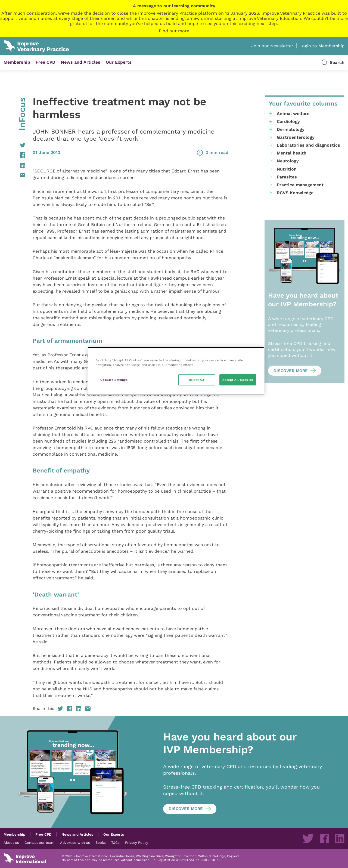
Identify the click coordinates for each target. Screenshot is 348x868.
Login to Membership (322, 46)
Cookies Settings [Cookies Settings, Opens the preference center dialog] (114, 380)
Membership (17, 62)
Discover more (291, 371)
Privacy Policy (137, 842)
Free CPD (46, 62)
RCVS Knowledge (295, 193)
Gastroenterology (296, 137)
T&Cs (115, 842)
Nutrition (287, 169)
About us (11, 842)
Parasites (287, 177)
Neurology (288, 161)
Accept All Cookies (238, 380)
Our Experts (119, 62)
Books (101, 842)
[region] (176, 371)
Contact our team (39, 842)
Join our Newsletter (272, 46)
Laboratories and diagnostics (308, 145)
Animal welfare (293, 114)
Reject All (197, 380)
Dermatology (291, 129)
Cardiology (288, 121)
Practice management (300, 185)
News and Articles (81, 62)
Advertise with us (75, 842)
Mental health (292, 153)
